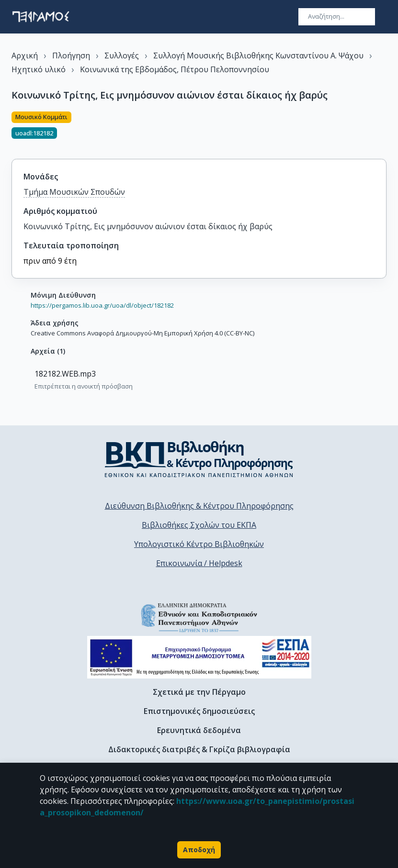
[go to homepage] (41, 17)
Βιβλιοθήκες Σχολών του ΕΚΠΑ (199, 525)
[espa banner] (199, 657)
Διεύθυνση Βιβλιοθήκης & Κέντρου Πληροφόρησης (199, 506)
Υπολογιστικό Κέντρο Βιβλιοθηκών (199, 544)
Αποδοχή (199, 850)
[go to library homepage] (199, 459)
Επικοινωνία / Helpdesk (199, 563)
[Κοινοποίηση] (383, 130)
